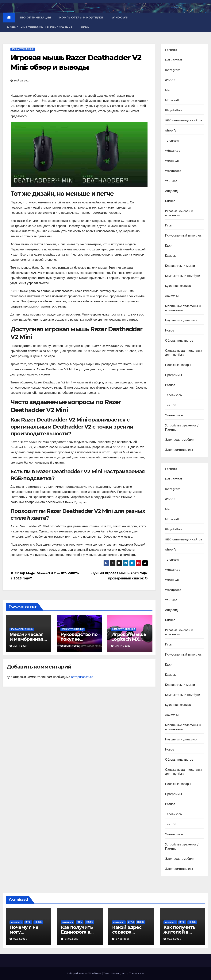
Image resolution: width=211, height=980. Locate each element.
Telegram (172, 141)
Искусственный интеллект (184, 235)
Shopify (171, 130)
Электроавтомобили (180, 440)
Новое (170, 330)
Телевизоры (174, 395)
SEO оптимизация (35, 18)
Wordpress (173, 171)
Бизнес (170, 201)
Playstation (174, 110)
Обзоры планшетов (179, 341)
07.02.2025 (20, 939)
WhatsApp (173, 151)
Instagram (173, 70)
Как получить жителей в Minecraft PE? (179, 932)
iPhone (170, 80)
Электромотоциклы (179, 450)
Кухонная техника (178, 286)
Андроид (171, 191)
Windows (120, 18)
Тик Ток (171, 405)
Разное (170, 385)
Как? (169, 246)
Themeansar (137, 973)
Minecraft (172, 100)
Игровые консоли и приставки (179, 213)
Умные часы (174, 415)
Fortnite (171, 50)
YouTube (171, 181)
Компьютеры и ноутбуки (81, 18)
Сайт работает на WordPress (84, 973)
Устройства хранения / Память (182, 427)
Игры (85, 27)
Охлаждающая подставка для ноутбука (184, 353)
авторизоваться (82, 677)
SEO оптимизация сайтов (184, 120)
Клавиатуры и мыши (23, 49)
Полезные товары (178, 365)
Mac (168, 90)
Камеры (171, 256)
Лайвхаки (172, 296)
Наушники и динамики (181, 320)
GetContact (174, 60)
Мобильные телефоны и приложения (40, 27)
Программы (174, 375)
